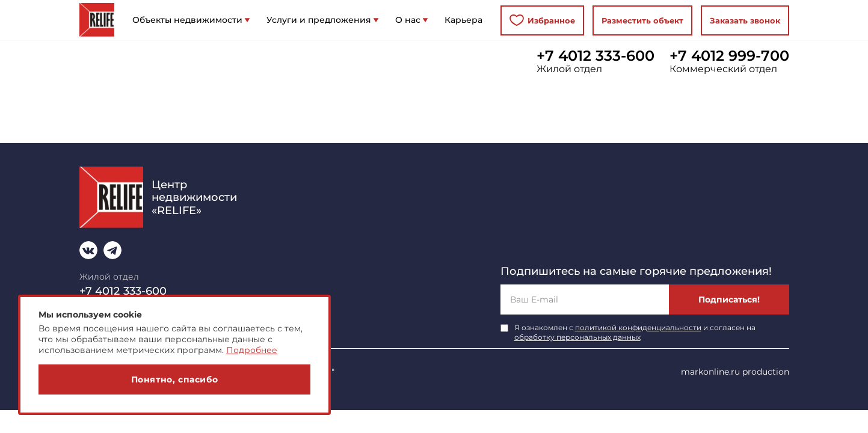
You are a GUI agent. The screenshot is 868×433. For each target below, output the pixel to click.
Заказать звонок (745, 20)
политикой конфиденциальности (638, 327)
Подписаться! (729, 299)
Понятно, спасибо (175, 379)
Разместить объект (642, 20)
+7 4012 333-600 (596, 56)
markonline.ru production (735, 372)
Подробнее (252, 350)
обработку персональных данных (577, 337)
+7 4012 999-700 (729, 56)
